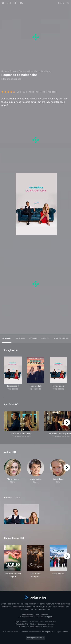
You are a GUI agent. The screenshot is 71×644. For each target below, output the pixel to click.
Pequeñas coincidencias (40, 71)
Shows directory (28, 614)
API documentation (26, 617)
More (17, 497)
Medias (33, 624)
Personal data (51, 622)
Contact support (46, 617)
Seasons (7, 338)
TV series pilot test (26, 627)
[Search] (68, 3)
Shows (13, 71)
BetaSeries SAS (22, 624)
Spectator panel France (44, 627)
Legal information (22, 622)
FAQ (36, 617)
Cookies (34, 622)
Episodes (20, 338)
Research (51, 624)
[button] (13, 471)
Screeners (42, 624)
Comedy (23, 71)
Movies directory (43, 614)
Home (4, 71)
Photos (45, 338)
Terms (41, 622)
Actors (33, 338)
